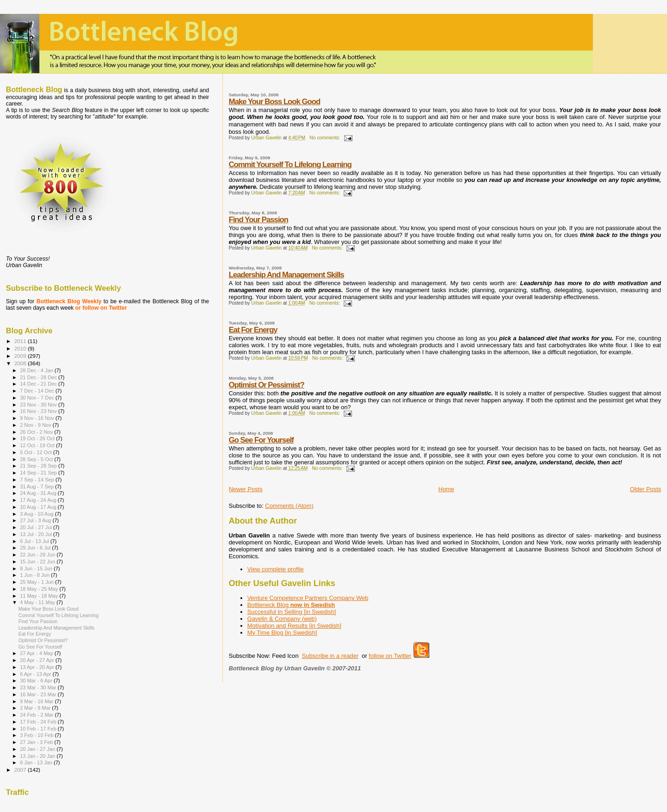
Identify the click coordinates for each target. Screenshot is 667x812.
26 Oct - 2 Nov (37, 432)
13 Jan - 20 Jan (38, 756)
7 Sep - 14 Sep (38, 480)
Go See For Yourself (261, 440)
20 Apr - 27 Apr (38, 660)
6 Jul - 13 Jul (35, 541)
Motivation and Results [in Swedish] (294, 626)
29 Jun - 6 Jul (36, 548)
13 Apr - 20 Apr (38, 667)
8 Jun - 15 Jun (37, 568)
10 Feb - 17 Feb (39, 729)
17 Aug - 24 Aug (39, 500)
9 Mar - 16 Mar (37, 701)
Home (446, 489)
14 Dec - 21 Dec (39, 384)
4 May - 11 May (38, 602)
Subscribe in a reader (330, 656)
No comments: (325, 138)
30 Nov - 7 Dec (38, 398)
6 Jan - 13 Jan (37, 762)
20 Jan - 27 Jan (38, 749)
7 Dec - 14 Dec (38, 391)
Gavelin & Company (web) (282, 619)
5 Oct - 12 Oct (37, 452)
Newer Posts (246, 489)
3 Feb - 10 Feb (37, 735)
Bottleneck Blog (291, 605)
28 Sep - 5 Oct (37, 459)
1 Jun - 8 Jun (35, 575)
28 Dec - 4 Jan (37, 370)
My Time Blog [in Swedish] (282, 633)
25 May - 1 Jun (38, 582)
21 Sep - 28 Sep (39, 466)
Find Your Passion (258, 220)
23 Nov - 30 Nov (39, 405)
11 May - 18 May (40, 596)
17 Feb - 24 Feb (39, 722)
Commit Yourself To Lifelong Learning (290, 165)
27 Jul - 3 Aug (36, 520)
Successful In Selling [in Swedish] (292, 612)
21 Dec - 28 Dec (39, 377)
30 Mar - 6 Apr (37, 681)
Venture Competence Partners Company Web (308, 598)
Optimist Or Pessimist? (267, 385)
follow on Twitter (390, 656)
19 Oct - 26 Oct (38, 438)
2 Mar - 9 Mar (36, 708)
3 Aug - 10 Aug (37, 514)
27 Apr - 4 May (37, 653)
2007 (21, 770)
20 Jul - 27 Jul (37, 527)
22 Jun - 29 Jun (38, 555)
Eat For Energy (253, 330)
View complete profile (276, 569)
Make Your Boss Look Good (274, 102)
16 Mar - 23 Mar (39, 694)
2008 (21, 363)
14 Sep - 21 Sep (39, 473)
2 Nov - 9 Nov (36, 425)
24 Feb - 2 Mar (37, 715)
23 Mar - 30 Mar (39, 687)
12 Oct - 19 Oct (38, 445)
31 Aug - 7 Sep (38, 487)
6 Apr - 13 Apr (36, 674)
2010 (21, 348)
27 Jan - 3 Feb (37, 742)
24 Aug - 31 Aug (39, 493)
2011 (21, 341)
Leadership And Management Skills (286, 275)
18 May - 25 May (40, 589)
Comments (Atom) (289, 506)
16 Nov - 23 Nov (39, 411)
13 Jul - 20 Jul (37, 534)
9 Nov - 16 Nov (38, 418)
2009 (21, 356)
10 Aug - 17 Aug (39, 507)
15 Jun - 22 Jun (38, 562)
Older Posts (645, 489)
